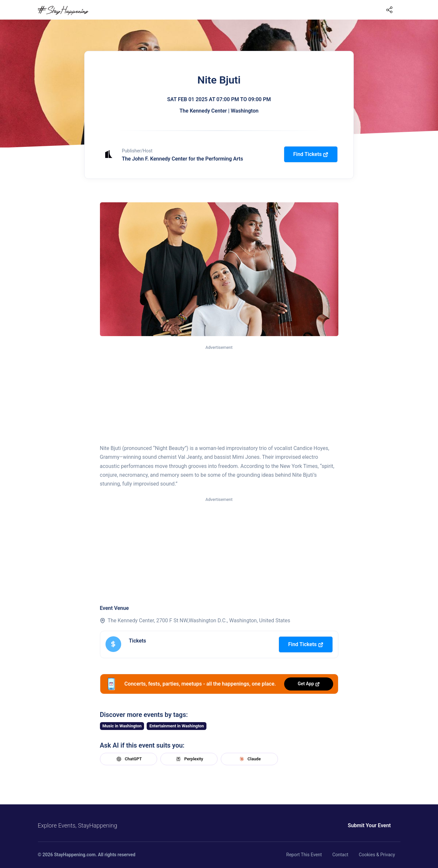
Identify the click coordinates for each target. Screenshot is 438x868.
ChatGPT (128, 759)
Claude (249, 759)
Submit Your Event (369, 825)
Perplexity (189, 759)
